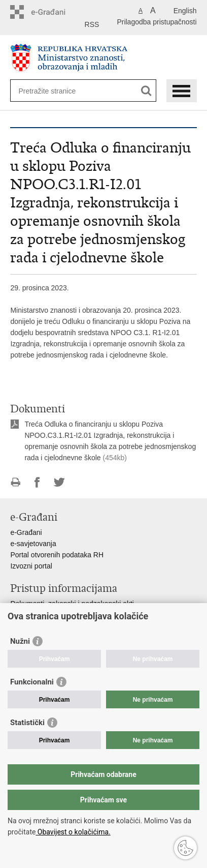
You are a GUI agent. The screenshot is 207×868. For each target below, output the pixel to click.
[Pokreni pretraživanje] (146, 91)
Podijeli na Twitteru (59, 482)
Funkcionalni (32, 682)
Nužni (20, 641)
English (185, 11)
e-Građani (26, 532)
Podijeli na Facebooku (37, 482)
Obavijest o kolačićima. (73, 832)
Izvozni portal (31, 566)
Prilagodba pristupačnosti (157, 22)
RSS (92, 24)
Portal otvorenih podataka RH (57, 555)
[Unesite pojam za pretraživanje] (55, 91)
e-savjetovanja (33, 544)
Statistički (27, 723)
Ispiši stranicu (15, 482)
